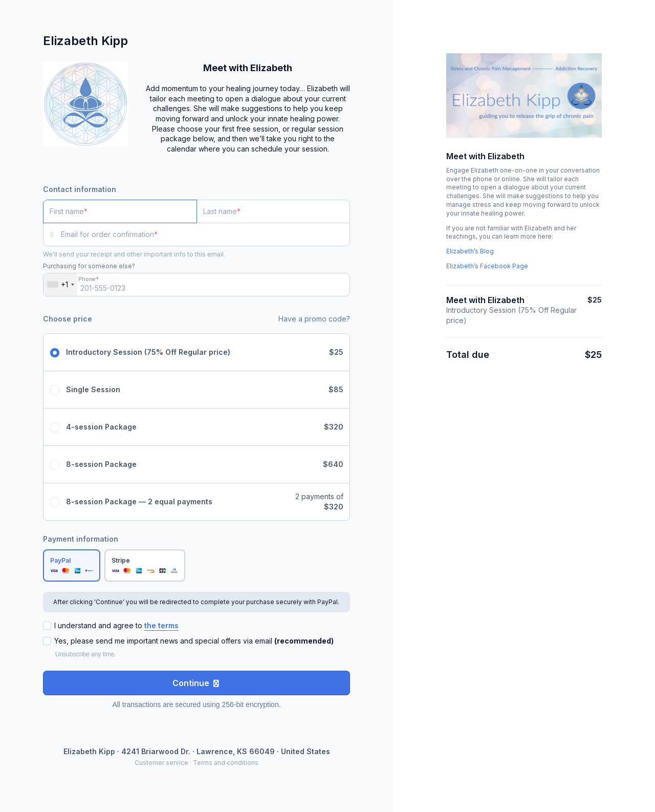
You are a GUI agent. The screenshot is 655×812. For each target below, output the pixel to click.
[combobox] (60, 285)
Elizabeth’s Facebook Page (487, 266)
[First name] (120, 211)
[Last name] (274, 211)
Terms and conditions (226, 763)
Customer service (161, 763)
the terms (161, 625)
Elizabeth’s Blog (470, 251)
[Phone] (196, 285)
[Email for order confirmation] (205, 234)
